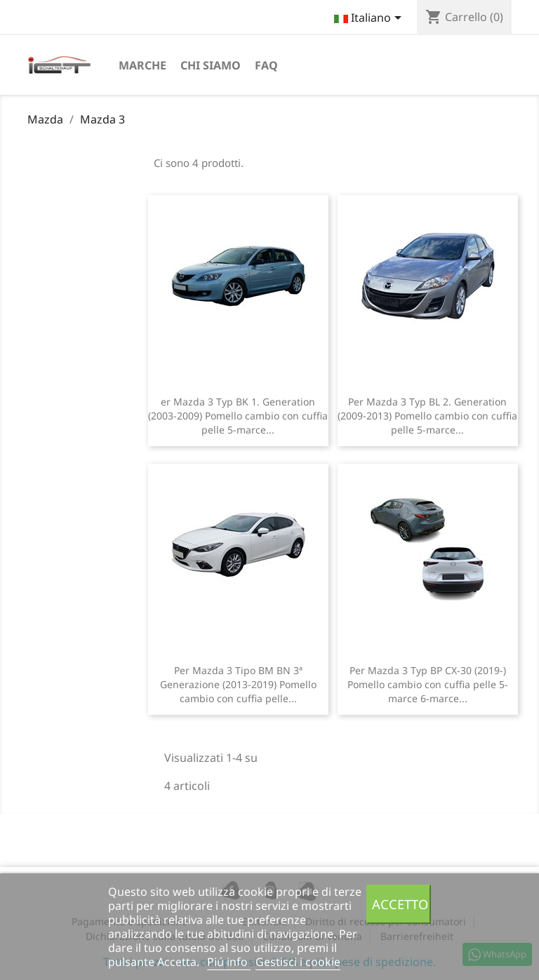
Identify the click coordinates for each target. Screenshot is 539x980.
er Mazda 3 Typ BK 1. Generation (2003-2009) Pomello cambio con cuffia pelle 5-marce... (238, 416)
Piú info (229, 962)
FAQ (266, 65)
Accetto (400, 904)
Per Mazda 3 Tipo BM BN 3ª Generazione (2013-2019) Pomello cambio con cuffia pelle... (238, 684)
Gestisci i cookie (298, 962)
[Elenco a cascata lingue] (370, 19)
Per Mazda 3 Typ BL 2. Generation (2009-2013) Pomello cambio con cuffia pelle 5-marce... (427, 416)
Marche (142, 65)
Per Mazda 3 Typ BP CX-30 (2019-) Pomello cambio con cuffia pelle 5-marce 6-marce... (428, 684)
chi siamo (211, 65)
